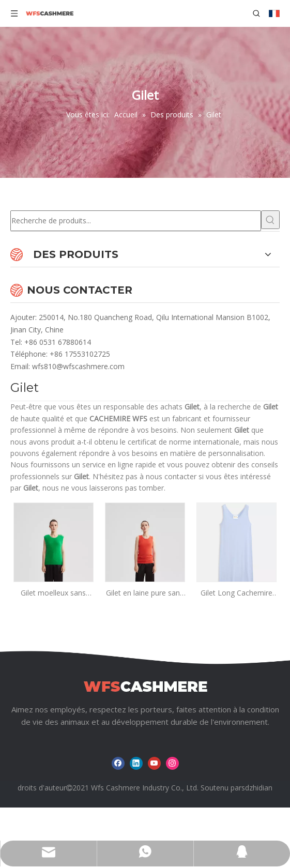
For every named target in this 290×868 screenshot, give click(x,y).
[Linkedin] (136, 763)
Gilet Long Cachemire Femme (236, 593)
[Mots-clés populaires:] (270, 220)
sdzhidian (257, 788)
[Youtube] (154, 763)
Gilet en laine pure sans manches (145, 593)
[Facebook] (118, 763)
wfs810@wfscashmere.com (78, 366)
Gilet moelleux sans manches (53, 593)
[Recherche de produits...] (136, 221)
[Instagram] (172, 763)
